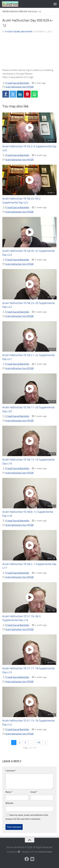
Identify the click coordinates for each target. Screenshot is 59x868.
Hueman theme (45, 852)
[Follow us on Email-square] (32, 859)
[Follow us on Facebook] (27, 859)
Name (9, 792)
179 (38, 743)
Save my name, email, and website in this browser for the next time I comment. (27, 817)
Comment (11, 771)
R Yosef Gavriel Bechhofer (19, 32)
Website (9, 803)
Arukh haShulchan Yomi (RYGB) (20, 87)
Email (34, 792)
